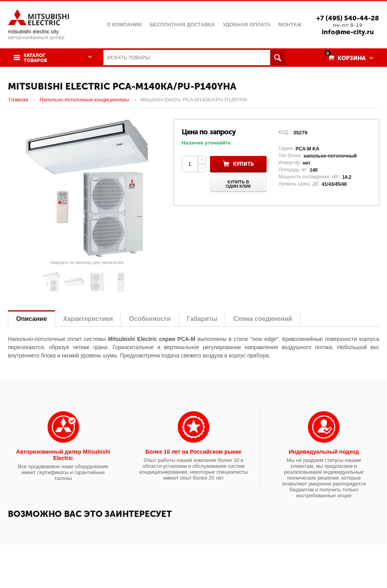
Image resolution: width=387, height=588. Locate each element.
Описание (31, 319)
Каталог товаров (35, 58)
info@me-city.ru (348, 32)
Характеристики (88, 319)
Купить (243, 164)
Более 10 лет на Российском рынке (193, 452)
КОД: (284, 132)
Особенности (150, 319)
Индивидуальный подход (324, 452)
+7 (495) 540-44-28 (348, 18)
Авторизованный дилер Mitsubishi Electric (63, 455)
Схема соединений (263, 319)
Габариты (202, 319)
